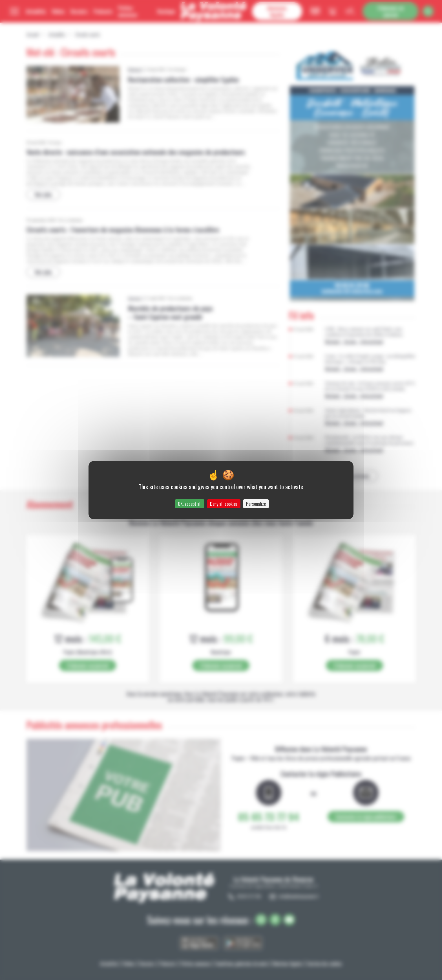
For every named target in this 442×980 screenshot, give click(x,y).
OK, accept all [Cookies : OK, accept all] (190, 504)
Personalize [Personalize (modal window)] (256, 504)
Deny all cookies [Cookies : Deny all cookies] (224, 504)
